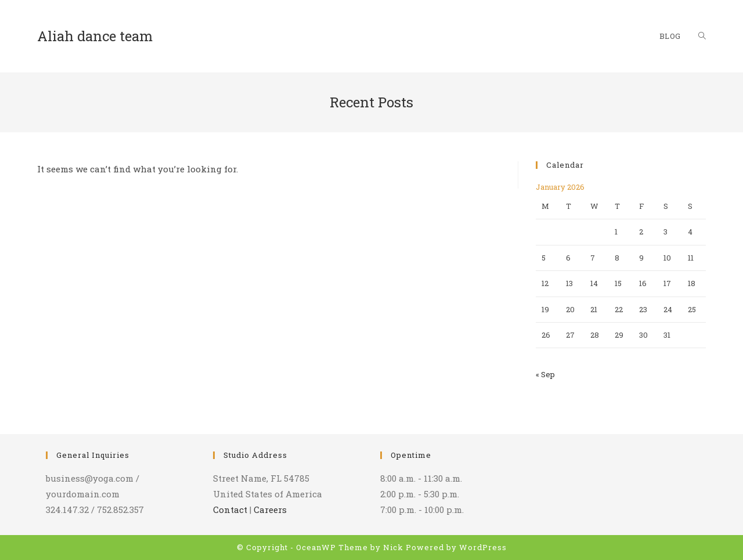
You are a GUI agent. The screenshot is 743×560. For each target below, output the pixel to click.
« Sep (545, 374)
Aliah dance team (95, 36)
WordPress (483, 547)
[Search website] (702, 36)
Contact (230, 510)
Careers (270, 510)
